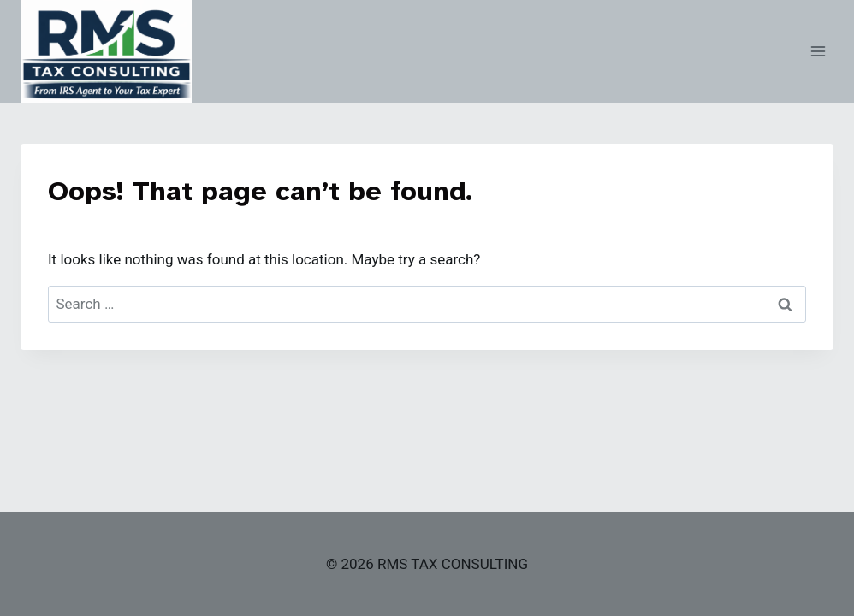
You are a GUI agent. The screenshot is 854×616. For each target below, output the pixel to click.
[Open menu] (818, 51)
